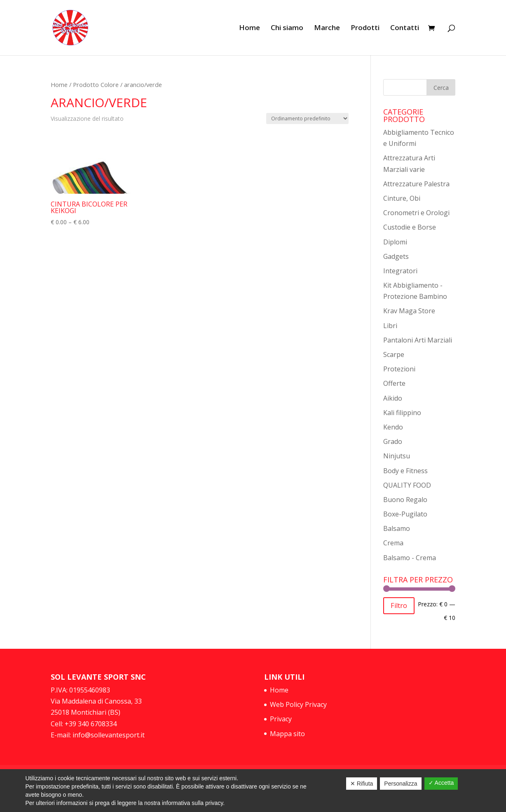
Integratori (400, 271)
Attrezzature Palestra (416, 184)
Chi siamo (287, 28)
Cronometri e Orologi (416, 213)
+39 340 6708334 (91, 724)
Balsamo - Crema (410, 558)
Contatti (405, 28)
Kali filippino (402, 413)
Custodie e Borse (410, 227)
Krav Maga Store (409, 311)
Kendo (393, 427)
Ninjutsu (397, 456)
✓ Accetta (441, 783)
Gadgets (396, 256)
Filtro (399, 605)
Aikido (393, 398)
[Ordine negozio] (307, 119)
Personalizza (401, 784)
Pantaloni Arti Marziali (418, 340)
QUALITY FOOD (407, 485)
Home (249, 28)
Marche (327, 28)
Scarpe (394, 354)
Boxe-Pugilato (405, 514)
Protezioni (399, 369)
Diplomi (395, 242)
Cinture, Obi (402, 198)
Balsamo (397, 528)
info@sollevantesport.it (108, 735)
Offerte (394, 383)
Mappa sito (287, 734)
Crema (393, 543)
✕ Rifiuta (362, 784)
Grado (393, 441)
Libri (390, 326)
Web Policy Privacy (298, 704)
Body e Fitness (405, 471)
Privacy (281, 719)
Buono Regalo (405, 500)
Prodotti (365, 28)
